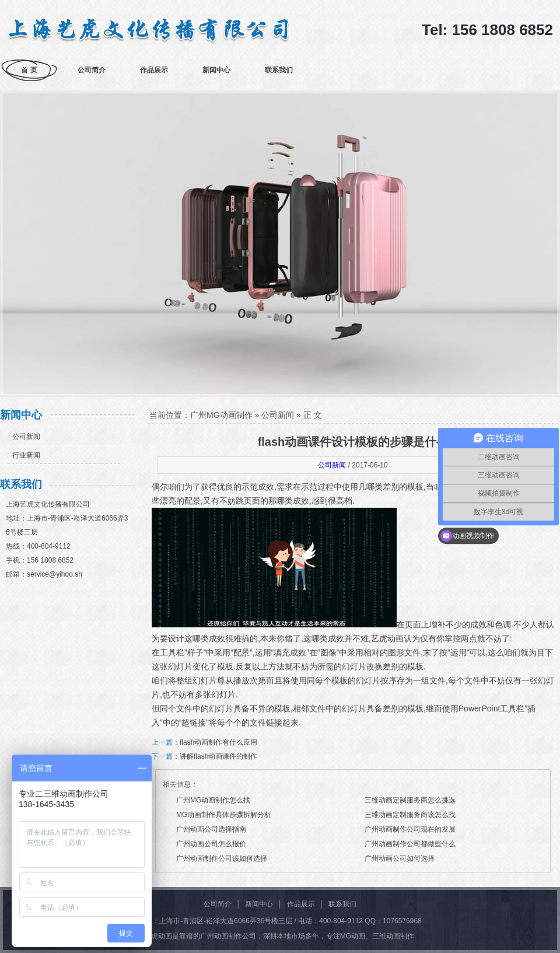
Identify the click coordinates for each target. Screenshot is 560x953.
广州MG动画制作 (221, 415)
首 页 (29, 70)
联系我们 (279, 70)
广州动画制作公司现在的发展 (410, 829)
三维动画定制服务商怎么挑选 (410, 800)
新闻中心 (216, 70)
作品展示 (154, 70)
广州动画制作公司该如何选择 (222, 858)
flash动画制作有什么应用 (218, 742)
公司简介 (92, 70)
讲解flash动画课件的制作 (218, 756)
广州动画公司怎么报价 (211, 844)
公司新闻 (26, 437)
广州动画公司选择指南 (211, 829)
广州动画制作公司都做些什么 (410, 844)
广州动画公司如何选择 (400, 858)
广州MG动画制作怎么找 (213, 800)
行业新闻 (26, 455)
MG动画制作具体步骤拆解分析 (224, 815)
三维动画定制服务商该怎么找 (410, 815)
